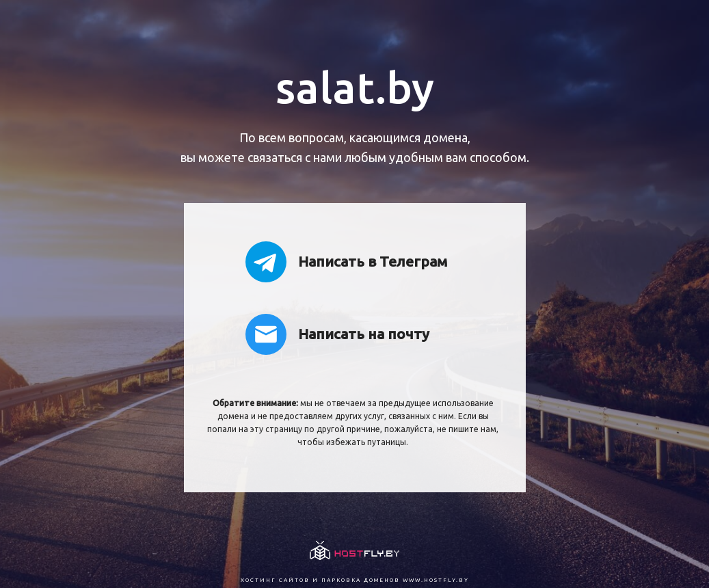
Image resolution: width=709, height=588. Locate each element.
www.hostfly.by (436, 580)
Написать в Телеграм (346, 262)
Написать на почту (337, 334)
